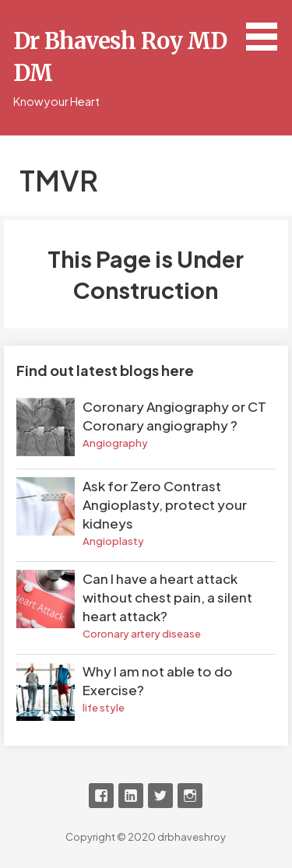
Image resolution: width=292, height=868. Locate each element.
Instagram (190, 796)
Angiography (115, 443)
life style (104, 708)
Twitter (160, 796)
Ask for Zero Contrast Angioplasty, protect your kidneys (165, 504)
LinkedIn (131, 796)
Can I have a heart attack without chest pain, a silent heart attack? (167, 597)
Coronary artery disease (142, 634)
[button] (267, 28)
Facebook (101, 796)
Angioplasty (113, 541)
